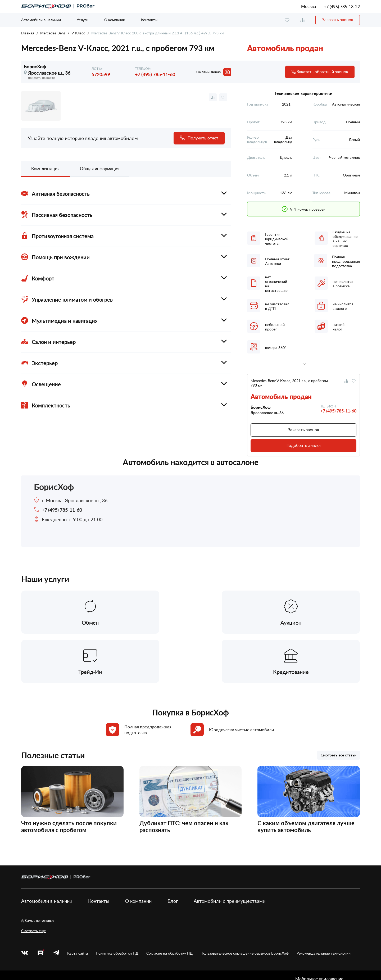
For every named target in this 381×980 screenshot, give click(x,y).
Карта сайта (78, 905)
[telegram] (56, 905)
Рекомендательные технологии (324, 905)
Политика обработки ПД (117, 905)
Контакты (149, 20)
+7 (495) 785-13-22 (342, 7)
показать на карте (41, 78)
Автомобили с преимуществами (230, 852)
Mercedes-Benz (53, 33)
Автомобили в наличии (41, 20)
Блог (173, 852)
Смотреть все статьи (339, 706)
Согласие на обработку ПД (169, 905)
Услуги (83, 20)
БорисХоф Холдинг (49, 958)
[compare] (302, 20)
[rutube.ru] (41, 905)
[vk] (25, 905)
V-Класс (78, 33)
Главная (28, 33)
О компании (115, 20)
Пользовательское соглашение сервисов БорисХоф (245, 905)
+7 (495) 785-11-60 (155, 74)
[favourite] (287, 20)
